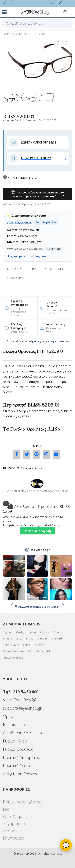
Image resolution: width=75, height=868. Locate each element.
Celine (27, 645)
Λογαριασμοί (14, 824)
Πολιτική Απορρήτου (22, 757)
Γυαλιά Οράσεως (13, 658)
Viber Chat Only (19, 700)
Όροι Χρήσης (15, 816)
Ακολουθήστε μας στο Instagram (37, 607)
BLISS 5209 (41, 34)
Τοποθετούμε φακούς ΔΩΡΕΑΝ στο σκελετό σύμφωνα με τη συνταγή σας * (37, 194)
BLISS (31, 34)
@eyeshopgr (40, 550)
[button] (68, 61)
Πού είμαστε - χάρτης (22, 802)
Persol (32, 632)
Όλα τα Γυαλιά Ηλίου (41, 651)
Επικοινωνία (14, 725)
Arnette (7, 638)
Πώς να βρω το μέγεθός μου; (27, 256)
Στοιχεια (14, 269)
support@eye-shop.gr (22, 708)
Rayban (8, 632)
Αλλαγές (10, 831)
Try (33, 269)
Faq (6, 809)
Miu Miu (42, 638)
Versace (39, 645)
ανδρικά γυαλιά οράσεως (46, 341)
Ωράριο (10, 716)
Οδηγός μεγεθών (19, 222)
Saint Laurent (11, 645)
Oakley (20, 632)
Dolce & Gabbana (14, 651)
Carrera (45, 632)
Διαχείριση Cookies (20, 774)
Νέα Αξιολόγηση (37, 531)
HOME (6, 34)
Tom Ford (56, 638)
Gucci (19, 638)
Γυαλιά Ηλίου (15, 741)
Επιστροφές (13, 838)
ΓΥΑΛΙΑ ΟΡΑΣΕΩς (19, 34)
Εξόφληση (16, 278)
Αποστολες (54, 269)
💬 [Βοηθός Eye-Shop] (66, 845)
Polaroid (58, 632)
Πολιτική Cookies (18, 766)
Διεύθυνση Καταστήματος (26, 733)
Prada (30, 638)
